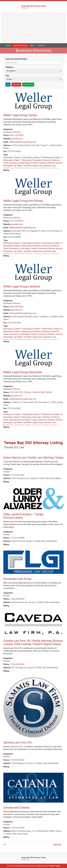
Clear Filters (16, 84)
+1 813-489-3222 (17, 599)
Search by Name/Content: (16, 59)
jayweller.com (17, 139)
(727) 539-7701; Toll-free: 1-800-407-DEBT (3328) (31, 392)
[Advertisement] (33, 28)
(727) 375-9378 (17, 221)
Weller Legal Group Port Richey (23, 201)
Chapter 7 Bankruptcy (23, 160)
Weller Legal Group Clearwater (23, 372)
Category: (10, 67)
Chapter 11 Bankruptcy (23, 157)
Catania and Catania (16, 808)
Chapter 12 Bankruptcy (43, 157)
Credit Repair (25, 163)
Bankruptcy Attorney (12, 132)
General (7, 472)
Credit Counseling (11, 163)
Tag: (7, 75)
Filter (8, 84)
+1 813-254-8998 (17, 538)
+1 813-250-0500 (17, 760)
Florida (34, 163)
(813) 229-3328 (17, 135)
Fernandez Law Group (17, 579)
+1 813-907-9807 (17, 475)
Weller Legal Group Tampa (20, 115)
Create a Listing (28, 84)
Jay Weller (18, 166)
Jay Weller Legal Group (33, 166)
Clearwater (37, 160)
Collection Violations (51, 160)
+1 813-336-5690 (17, 664)
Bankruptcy (8, 157)
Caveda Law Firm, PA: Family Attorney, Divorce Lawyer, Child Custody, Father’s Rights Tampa (33, 642)
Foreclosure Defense (46, 163)
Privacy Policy (54, 866)
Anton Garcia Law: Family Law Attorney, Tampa (33, 458)
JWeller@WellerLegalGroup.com (23, 142)
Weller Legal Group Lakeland (22, 287)
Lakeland (47, 166)
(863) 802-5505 (17, 307)
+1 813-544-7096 (17, 828)
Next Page (59, 844)
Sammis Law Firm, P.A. (18, 743)
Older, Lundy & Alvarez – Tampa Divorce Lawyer (23, 516)
